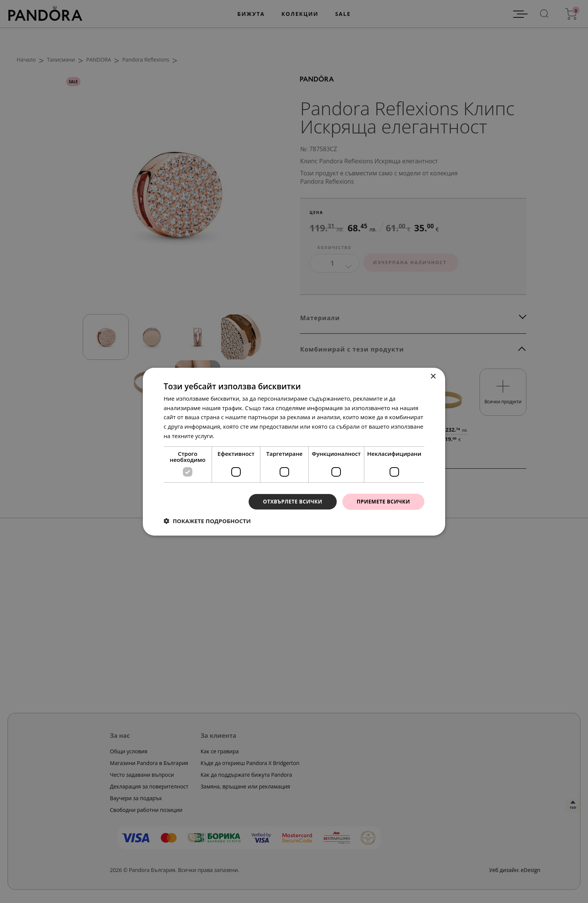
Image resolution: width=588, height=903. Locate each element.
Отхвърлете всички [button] (290, 501)
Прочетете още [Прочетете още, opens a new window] (237, 435)
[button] (207, 521)
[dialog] (294, 451)
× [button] (433, 376)
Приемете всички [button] (382, 501)
